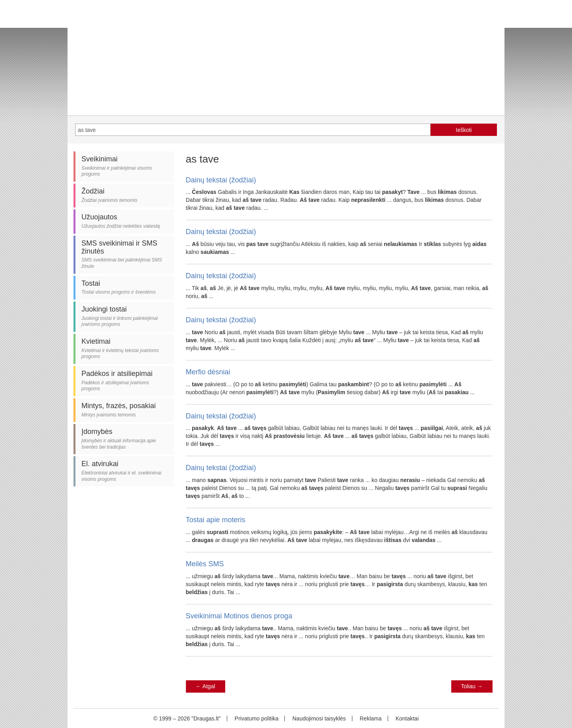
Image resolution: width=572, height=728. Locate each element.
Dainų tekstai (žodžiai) (221, 180)
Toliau (472, 686)
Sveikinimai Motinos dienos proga (239, 616)
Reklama (370, 718)
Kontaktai (407, 718)
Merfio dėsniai (208, 372)
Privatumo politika (257, 718)
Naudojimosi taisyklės (319, 718)
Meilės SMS (205, 564)
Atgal (206, 686)
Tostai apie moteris (216, 520)
